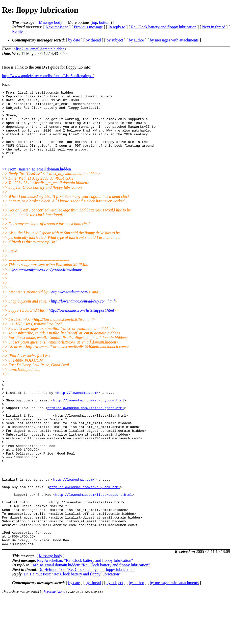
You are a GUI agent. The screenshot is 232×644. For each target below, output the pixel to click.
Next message (57, 27)
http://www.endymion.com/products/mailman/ (45, 283)
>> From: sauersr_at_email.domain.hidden (36, 183)
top (94, 22)
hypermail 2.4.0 (55, 638)
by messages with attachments (174, 40)
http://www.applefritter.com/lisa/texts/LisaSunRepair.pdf (48, 76)
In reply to (117, 27)
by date (74, 40)
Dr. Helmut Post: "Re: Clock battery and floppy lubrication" (87, 616)
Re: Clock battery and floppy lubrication (164, 27)
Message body (50, 22)
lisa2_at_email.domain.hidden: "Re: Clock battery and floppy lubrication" (90, 611)
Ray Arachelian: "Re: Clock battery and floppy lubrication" (85, 607)
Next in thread (214, 27)
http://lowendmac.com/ (70, 306)
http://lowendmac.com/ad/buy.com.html (83, 315)
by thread (93, 40)
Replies (18, 31)
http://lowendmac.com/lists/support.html (81, 324)
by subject (115, 40)
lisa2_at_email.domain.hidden (40, 49)
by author (136, 40)
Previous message (88, 27)
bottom (105, 22)
